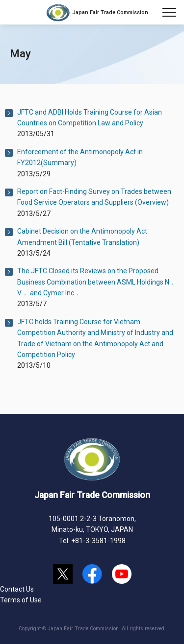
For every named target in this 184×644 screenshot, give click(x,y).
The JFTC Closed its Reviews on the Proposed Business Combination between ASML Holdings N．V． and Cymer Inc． (97, 282)
